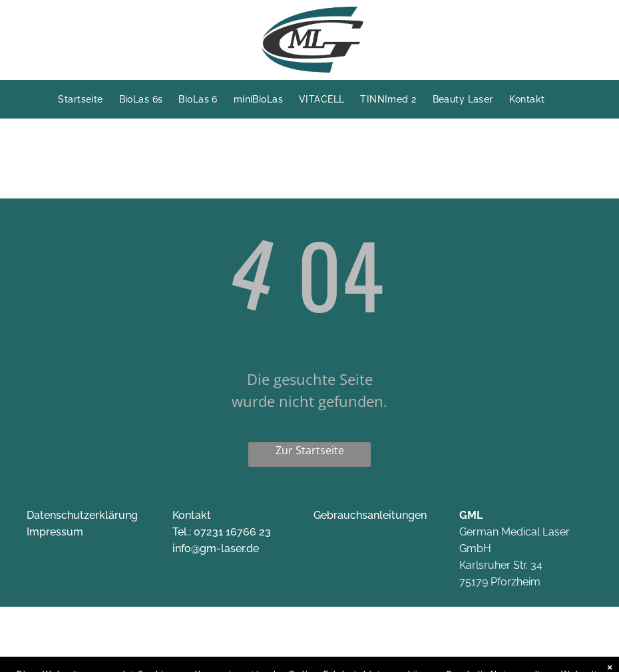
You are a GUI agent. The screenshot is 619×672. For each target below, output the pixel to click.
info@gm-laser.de (216, 548)
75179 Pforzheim (500, 582)
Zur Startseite (310, 450)
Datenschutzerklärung (82, 515)
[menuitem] (88, 99)
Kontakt (192, 515)
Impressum (55, 532)
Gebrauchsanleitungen (370, 515)
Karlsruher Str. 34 (501, 565)
